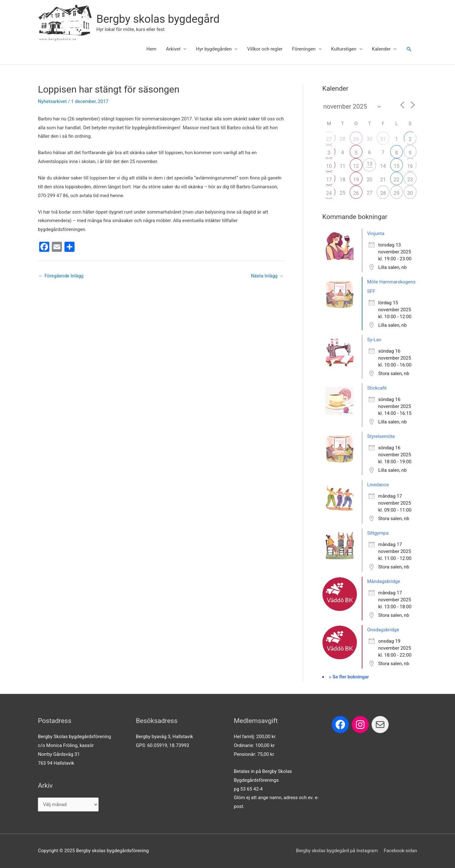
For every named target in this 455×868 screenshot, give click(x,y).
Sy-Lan (374, 340)
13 (369, 164)
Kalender (381, 49)
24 (329, 193)
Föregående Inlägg (61, 276)
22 (397, 180)
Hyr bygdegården (214, 49)
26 (356, 193)
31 (383, 139)
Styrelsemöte (381, 436)
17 (329, 180)
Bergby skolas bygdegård (158, 19)
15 (397, 166)
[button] (409, 49)
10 (329, 166)
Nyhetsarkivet (52, 101)
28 (383, 193)
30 (410, 193)
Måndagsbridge (384, 581)
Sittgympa (378, 533)
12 (356, 166)
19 (356, 180)
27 (329, 139)
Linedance (378, 485)
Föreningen (304, 49)
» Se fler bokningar (349, 677)
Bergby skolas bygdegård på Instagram (337, 851)
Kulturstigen (344, 49)
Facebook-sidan (400, 851)
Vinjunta (376, 234)
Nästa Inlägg (267, 276)
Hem (151, 49)
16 (410, 166)
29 (356, 139)
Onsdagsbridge (383, 630)
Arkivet (173, 49)
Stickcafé (377, 388)
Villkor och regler (265, 49)
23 (410, 180)
